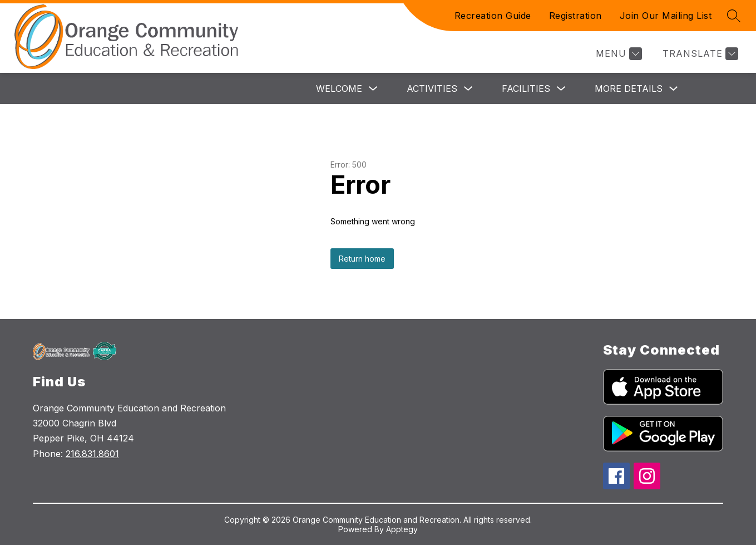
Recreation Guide (493, 16)
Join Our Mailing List (666, 16)
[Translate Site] (699, 54)
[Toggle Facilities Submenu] (561, 89)
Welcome (339, 89)
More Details (629, 89)
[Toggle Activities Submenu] (468, 89)
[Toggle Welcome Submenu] (373, 89)
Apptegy (402, 529)
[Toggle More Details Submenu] (674, 89)
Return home (362, 259)
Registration (575, 16)
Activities (432, 89)
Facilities (526, 89)
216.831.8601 (92, 454)
